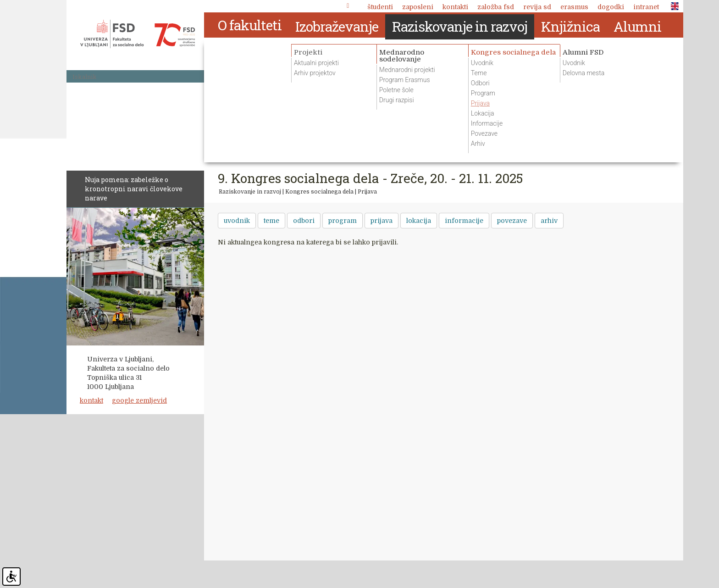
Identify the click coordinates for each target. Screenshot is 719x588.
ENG (672, 6)
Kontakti (455, 7)
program (343, 221)
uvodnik (237, 221)
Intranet (646, 7)
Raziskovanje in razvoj (250, 192)
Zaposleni (418, 7)
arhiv (549, 221)
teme (271, 221)
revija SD (537, 7)
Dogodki (611, 7)
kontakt (91, 400)
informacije (464, 221)
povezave (512, 221)
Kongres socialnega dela (319, 192)
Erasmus (574, 7)
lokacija (419, 221)
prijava (382, 221)
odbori (304, 221)
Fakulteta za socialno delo (138, 34)
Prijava (367, 192)
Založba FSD (496, 7)
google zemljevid (139, 400)
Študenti (380, 7)
